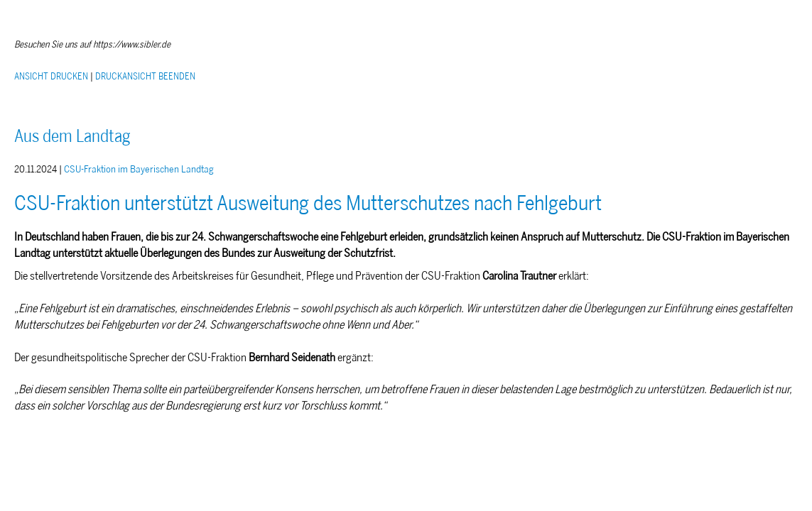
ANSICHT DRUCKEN (51, 76)
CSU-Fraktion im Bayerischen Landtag (139, 169)
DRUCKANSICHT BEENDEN (145, 76)
